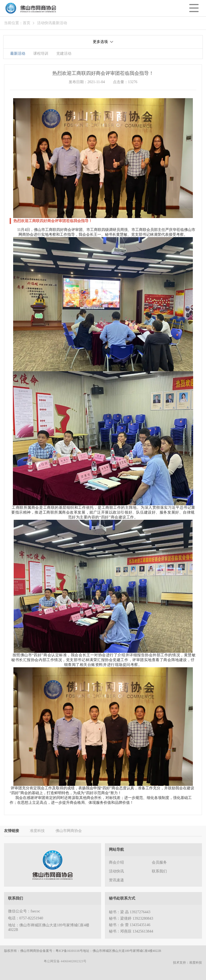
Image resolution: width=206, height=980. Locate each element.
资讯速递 (116, 880)
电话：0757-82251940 (26, 918)
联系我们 (159, 871)
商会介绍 (116, 862)
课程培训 (41, 54)
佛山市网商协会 (69, 831)
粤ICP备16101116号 (69, 951)
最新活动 (60, 23)
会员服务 (159, 862)
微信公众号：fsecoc (24, 911)
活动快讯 (45, 23)
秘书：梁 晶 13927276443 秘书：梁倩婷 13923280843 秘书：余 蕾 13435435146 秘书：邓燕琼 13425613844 (131, 922)
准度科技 (37, 831)
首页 (27, 23)
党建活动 (64, 54)
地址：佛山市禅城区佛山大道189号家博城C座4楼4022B (49, 927)
